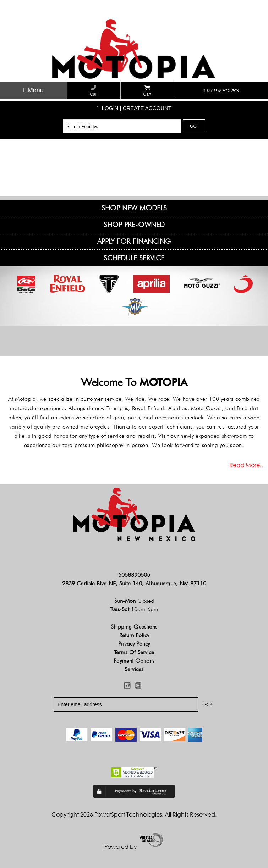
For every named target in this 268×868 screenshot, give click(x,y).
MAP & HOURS (221, 91)
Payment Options (134, 661)
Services (134, 669)
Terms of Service (134, 652)
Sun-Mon (134, 601)
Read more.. (246, 465)
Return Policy (134, 635)
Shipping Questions (134, 627)
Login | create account (134, 108)
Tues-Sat (134, 609)
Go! (194, 126)
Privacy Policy (134, 644)
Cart (147, 91)
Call (94, 91)
